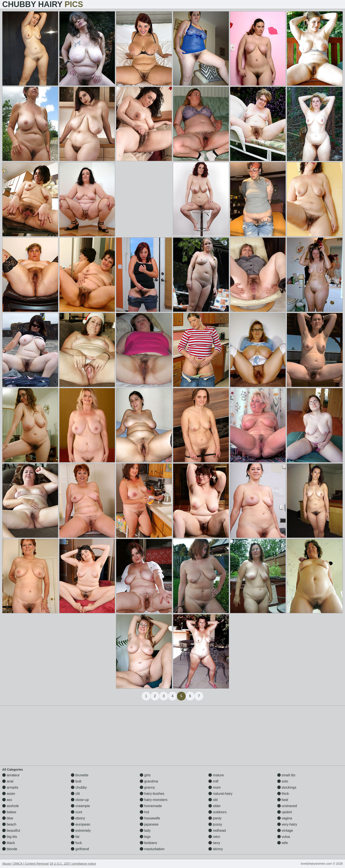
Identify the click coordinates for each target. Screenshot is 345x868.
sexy (214, 843)
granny (147, 787)
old (213, 800)
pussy (215, 824)
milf (213, 781)
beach (9, 824)
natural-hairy (220, 794)
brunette (80, 775)
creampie (80, 806)
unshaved (287, 806)
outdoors (217, 812)
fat (75, 837)
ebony (78, 818)
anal (8, 781)
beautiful (11, 831)
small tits (286, 775)
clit (75, 794)
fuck (76, 843)
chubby (79, 787)
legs (145, 837)
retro (214, 837)
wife (283, 843)
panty (215, 818)
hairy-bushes (152, 794)
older (215, 806)
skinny (216, 849)
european (81, 824)
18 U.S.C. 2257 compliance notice (73, 864)
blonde (10, 849)
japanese (149, 824)
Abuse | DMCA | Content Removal (25, 864)
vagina (285, 818)
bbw (8, 818)
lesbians (148, 843)
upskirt (285, 812)
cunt (76, 812)
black (9, 843)
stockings (287, 787)
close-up (80, 800)
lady (145, 831)
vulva (284, 837)
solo (283, 781)
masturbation (152, 849)
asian (9, 794)
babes (9, 812)
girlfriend (80, 849)
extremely (81, 831)
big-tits (10, 837)
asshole (11, 806)
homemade (151, 806)
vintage (285, 831)
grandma (149, 781)
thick (283, 794)
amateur (11, 775)
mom (215, 787)
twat (283, 800)
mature (216, 775)
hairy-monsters (154, 800)
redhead (217, 831)
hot (144, 812)
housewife (150, 818)
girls (145, 775)
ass (7, 800)
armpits (10, 787)
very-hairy (287, 824)
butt (76, 781)
